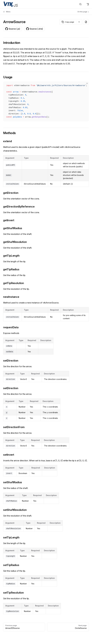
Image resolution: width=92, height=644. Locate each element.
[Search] (80, 4)
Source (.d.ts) (34, 29)
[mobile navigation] (88, 4)
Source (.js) (13, 29)
